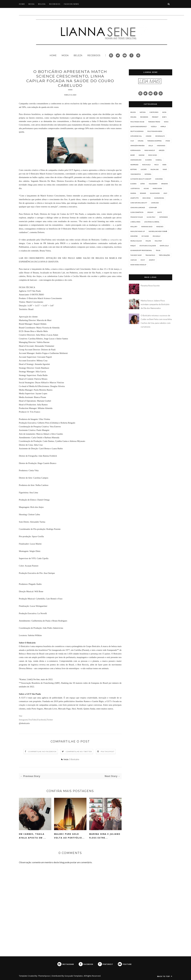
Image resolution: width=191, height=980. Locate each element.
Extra (143, 184)
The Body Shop (136, 255)
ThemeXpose (44, 976)
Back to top (165, 976)
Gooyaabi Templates (74, 976)
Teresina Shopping (154, 141)
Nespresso (134, 165)
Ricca (157, 165)
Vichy (143, 260)
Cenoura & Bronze (138, 207)
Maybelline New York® (158, 231)
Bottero (134, 169)
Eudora (133, 184)
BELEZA (42, 4)
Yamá (165, 169)
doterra (148, 174)
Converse (159, 179)
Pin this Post (108, 751)
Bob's (164, 117)
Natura (143, 112)
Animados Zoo (136, 160)
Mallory (134, 227)
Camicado (155, 203)
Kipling (141, 141)
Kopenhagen (135, 150)
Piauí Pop (158, 241)
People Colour (136, 241)
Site (21, 716)
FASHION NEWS (71, 4)
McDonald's (160, 136)
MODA (32, 4)
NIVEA (166, 122)
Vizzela (154, 126)
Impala (163, 126)
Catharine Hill (136, 136)
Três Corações (164, 255)
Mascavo (160, 227)
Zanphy (152, 260)
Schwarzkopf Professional (141, 250)
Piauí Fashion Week (155, 131)
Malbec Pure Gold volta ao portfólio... (69, 836)
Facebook (41, 720)
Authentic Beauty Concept (141, 179)
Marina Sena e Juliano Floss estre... (105, 836)
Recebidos (144, 117)
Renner (143, 193)
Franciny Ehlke (137, 217)
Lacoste (144, 169)
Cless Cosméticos (137, 212)
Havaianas (161, 146)
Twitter (50, 720)
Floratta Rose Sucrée (150, 286)
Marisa (133, 193)
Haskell (159, 160)
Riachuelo (146, 165)
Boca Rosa (147, 198)
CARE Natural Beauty (139, 203)
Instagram (23, 720)
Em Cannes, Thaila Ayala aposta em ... (32, 836)
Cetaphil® (153, 207)
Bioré (133, 155)
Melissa (133, 117)
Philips (148, 241)
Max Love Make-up (138, 231)
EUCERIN (148, 160)
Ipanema (165, 184)
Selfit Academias (137, 131)
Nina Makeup (150, 150)
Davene (142, 155)
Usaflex (134, 260)
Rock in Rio (153, 155)
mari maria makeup (138, 265)
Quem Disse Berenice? (139, 126)
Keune (146, 188)
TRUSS (158, 250)
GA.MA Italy (151, 217)
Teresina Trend (154, 122)
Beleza (133, 112)
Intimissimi (164, 217)
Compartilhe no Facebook (42, 751)
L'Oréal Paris (135, 222)
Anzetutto (135, 198)
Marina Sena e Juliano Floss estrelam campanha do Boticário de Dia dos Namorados (155, 304)
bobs (164, 165)
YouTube (32, 720)
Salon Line (155, 169)
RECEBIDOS (55, 4)
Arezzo (162, 150)
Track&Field (150, 255)
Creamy (150, 212)
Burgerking (159, 198)
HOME (22, 4)
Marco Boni (157, 188)
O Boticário (74, 759)
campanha (114, 240)
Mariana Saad (147, 227)
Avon (164, 112)
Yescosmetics (136, 174)
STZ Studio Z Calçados (148, 246)
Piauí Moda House (137, 122)
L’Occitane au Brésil (152, 222)
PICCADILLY (157, 236)
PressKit (155, 117)
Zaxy (165, 193)
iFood (168, 141)
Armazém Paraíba (138, 146)
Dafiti (160, 212)
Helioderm (153, 184)
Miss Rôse (134, 236)
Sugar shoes (155, 193)
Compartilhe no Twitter (79, 751)
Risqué (133, 246)
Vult (132, 141)
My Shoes (145, 236)
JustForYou (135, 188)
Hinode (149, 136)
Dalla (151, 146)
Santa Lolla (164, 246)
